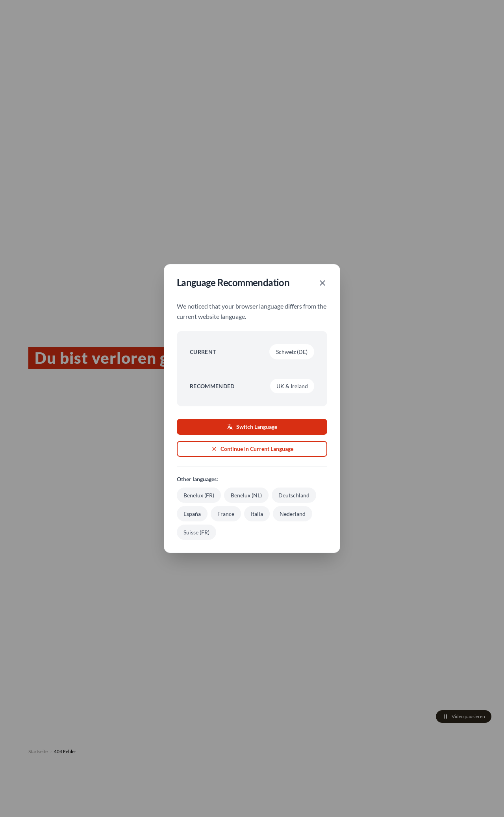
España (192, 514)
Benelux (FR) (199, 495)
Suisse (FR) (196, 532)
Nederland (293, 514)
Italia (257, 514)
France (226, 514)
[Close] (322, 283)
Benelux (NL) (246, 495)
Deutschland (294, 495)
